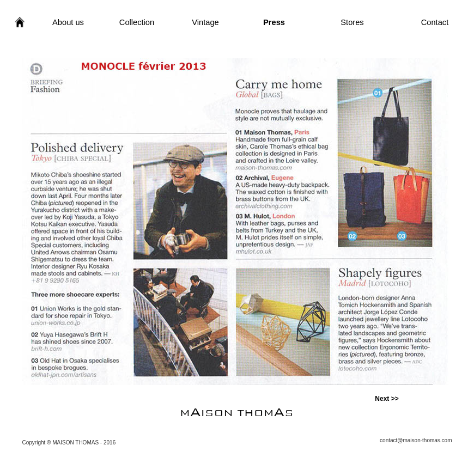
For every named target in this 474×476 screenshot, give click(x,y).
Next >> (387, 399)
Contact (435, 22)
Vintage (205, 22)
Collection (137, 22)
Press (274, 22)
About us (68, 22)
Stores (352, 22)
